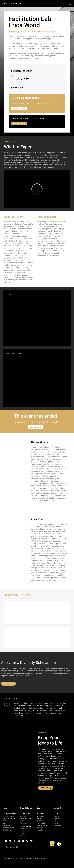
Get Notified (19, 109)
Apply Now (8, 684)
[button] (9, 814)
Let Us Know (19, 123)
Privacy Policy (42, 858)
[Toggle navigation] (70, 4)
